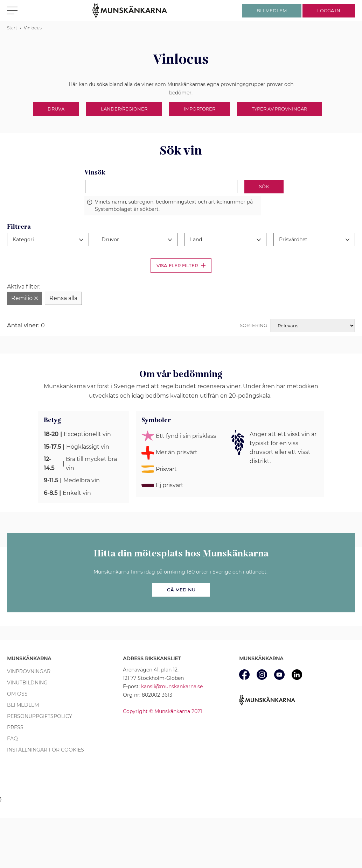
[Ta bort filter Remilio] (25, 298)
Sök (264, 186)
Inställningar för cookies (46, 750)
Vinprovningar (29, 671)
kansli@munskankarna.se (172, 686)
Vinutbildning (27, 683)
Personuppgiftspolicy (40, 716)
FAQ (12, 739)
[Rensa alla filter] (63, 298)
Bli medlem (23, 705)
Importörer (200, 109)
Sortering (253, 325)
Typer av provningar (279, 109)
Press (15, 727)
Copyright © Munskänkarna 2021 (162, 711)
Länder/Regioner (124, 109)
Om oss (17, 694)
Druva (56, 109)
